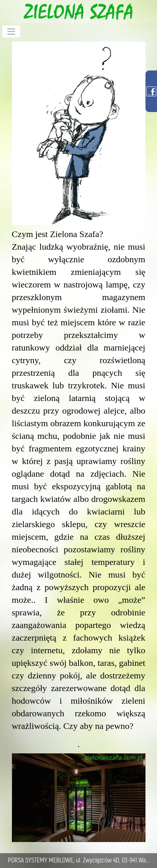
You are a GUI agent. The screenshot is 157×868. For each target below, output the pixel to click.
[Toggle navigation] (11, 31)
